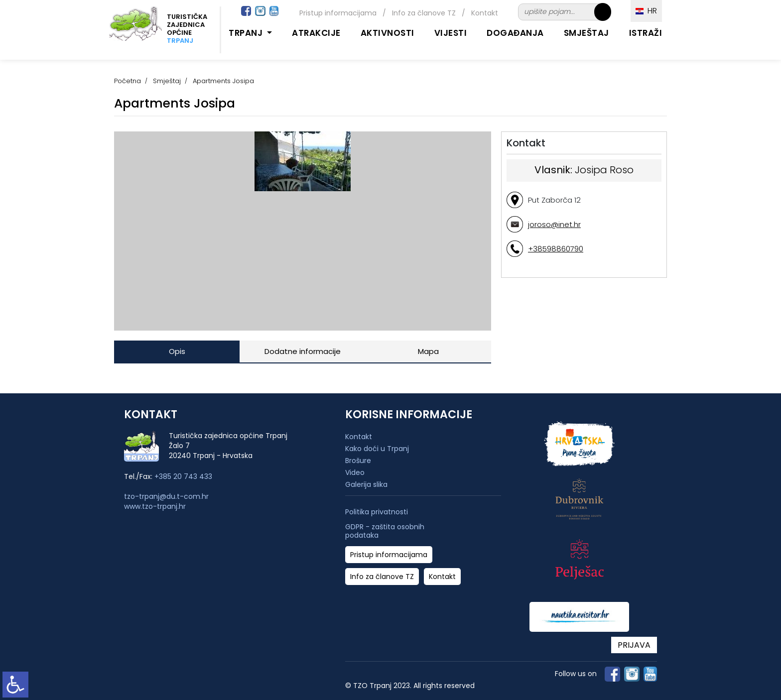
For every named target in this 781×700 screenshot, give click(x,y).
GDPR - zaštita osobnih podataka (385, 531)
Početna (128, 81)
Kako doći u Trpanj (377, 449)
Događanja (515, 33)
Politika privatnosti (377, 512)
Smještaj (586, 33)
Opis (177, 351)
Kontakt (485, 13)
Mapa (428, 351)
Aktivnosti (388, 33)
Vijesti (451, 33)
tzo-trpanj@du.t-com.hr (166, 496)
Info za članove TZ (424, 13)
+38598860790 (556, 249)
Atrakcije (316, 33)
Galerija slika (366, 484)
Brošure (358, 461)
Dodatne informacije (303, 351)
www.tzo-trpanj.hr (155, 506)
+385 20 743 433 (183, 476)
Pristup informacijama (338, 13)
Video (355, 472)
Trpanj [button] (247, 33)
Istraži (646, 33)
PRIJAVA (634, 645)
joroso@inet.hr (554, 224)
